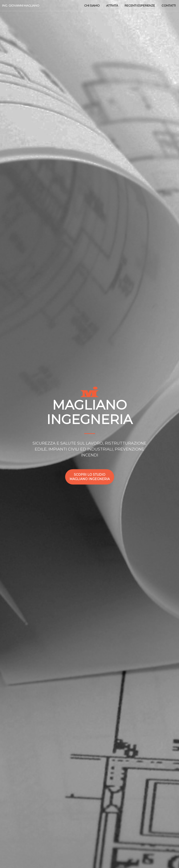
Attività (112, 5)
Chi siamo (92, 5)
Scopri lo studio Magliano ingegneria (90, 477)
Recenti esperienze (140, 5)
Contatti (169, 5)
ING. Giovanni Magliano (21, 5)
